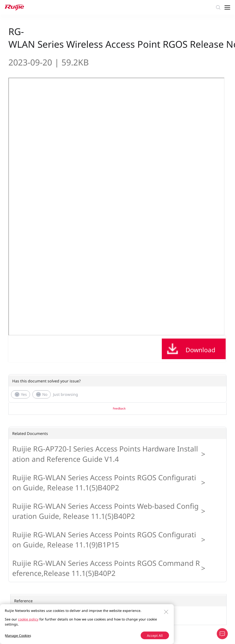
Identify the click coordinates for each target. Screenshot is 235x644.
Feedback (119, 408)
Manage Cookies (18, 635)
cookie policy (28, 619)
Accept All (155, 635)
